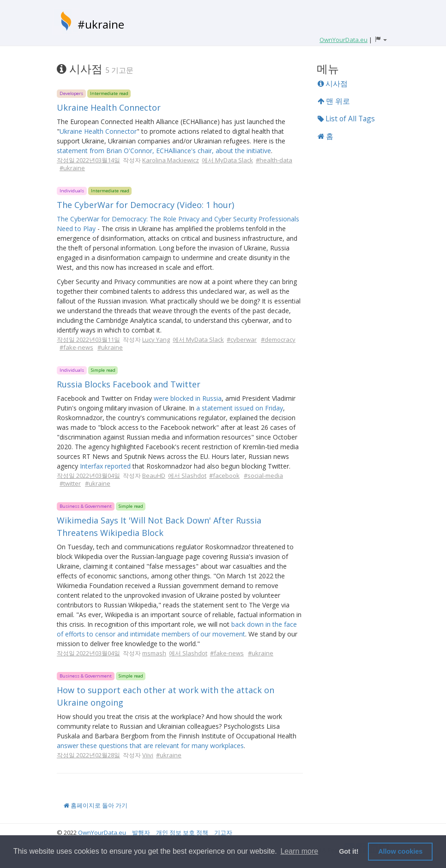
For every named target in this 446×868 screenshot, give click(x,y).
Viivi (148, 755)
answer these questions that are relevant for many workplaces (150, 746)
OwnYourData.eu (102, 832)
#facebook (224, 476)
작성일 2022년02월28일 (88, 755)
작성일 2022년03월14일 (88, 160)
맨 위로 (334, 101)
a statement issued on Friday (240, 408)
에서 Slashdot (187, 476)
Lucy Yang (156, 339)
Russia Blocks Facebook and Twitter (129, 384)
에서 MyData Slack (227, 160)
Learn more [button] (299, 851)
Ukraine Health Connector (109, 107)
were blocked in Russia (188, 398)
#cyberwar (242, 339)
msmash (154, 653)
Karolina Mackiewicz (171, 160)
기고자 (223, 832)
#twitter (70, 483)
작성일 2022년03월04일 (88, 476)
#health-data (274, 160)
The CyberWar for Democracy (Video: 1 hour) (145, 205)
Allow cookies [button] (400, 851)
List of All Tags (346, 119)
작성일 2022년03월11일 (88, 339)
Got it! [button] (349, 851)
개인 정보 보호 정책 (182, 832)
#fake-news (76, 347)
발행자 (141, 832)
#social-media (263, 476)
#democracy (278, 339)
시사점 (333, 83)
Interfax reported (105, 466)
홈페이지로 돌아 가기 (96, 805)
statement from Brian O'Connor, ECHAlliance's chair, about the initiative (164, 151)
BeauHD (154, 476)
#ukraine (101, 24)
